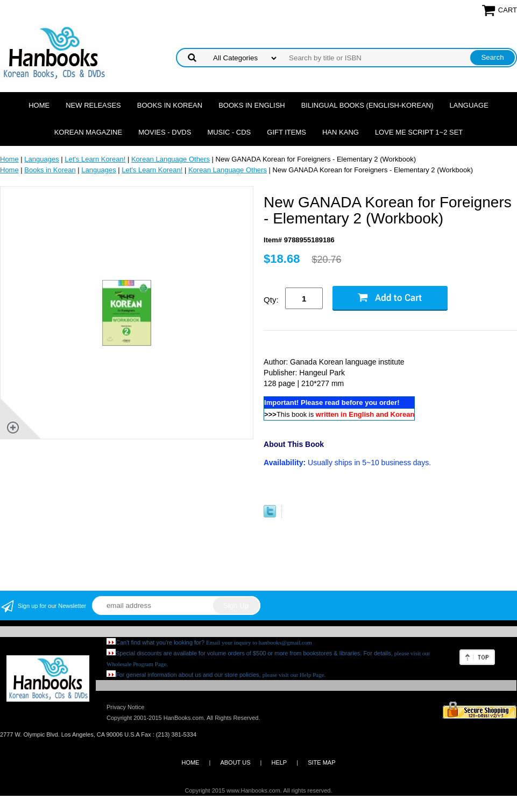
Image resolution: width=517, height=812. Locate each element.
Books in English (252, 105)
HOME (190, 762)
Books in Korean (170, 105)
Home (39, 105)
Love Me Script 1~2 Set (419, 132)
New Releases (93, 105)
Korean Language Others (171, 159)
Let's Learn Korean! (95, 159)
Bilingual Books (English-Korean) (367, 105)
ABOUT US (235, 762)
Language (469, 105)
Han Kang (341, 132)
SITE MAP (321, 762)
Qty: (271, 300)
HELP (279, 762)
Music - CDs (229, 132)
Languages (41, 159)
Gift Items (286, 132)
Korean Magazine (88, 132)
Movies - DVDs (165, 132)
